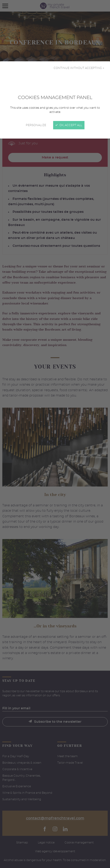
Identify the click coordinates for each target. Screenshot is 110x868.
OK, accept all (69, 125)
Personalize (36, 125)
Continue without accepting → (79, 68)
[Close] (55, 434)
